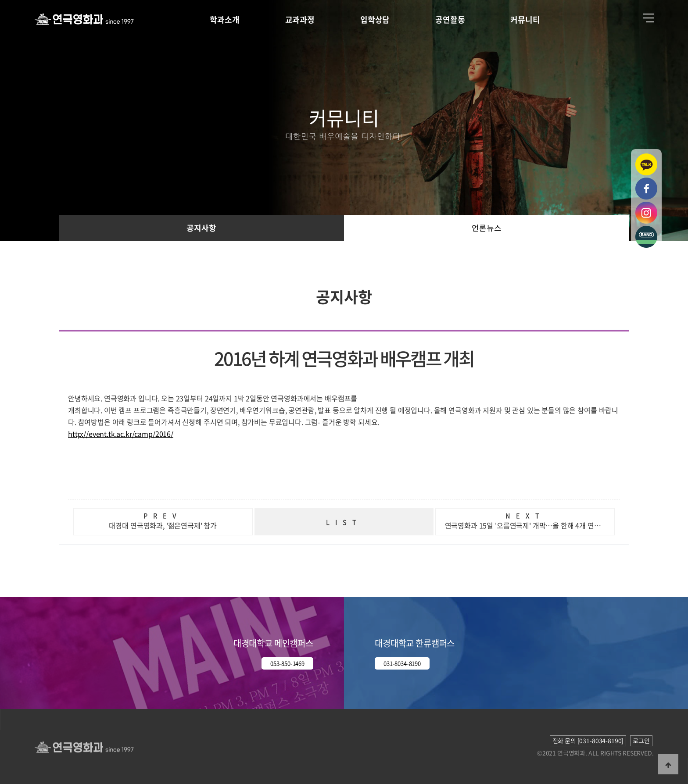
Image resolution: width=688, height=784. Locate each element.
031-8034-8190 (402, 663)
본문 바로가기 (0, 0)
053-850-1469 (287, 663)
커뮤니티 (525, 20)
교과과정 (300, 20)
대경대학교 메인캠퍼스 (273, 643)
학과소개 (224, 20)
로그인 (641, 741)
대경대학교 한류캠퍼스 (415, 643)
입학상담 (375, 20)
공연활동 (450, 20)
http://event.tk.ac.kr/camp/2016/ (121, 434)
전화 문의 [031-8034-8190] (588, 741)
